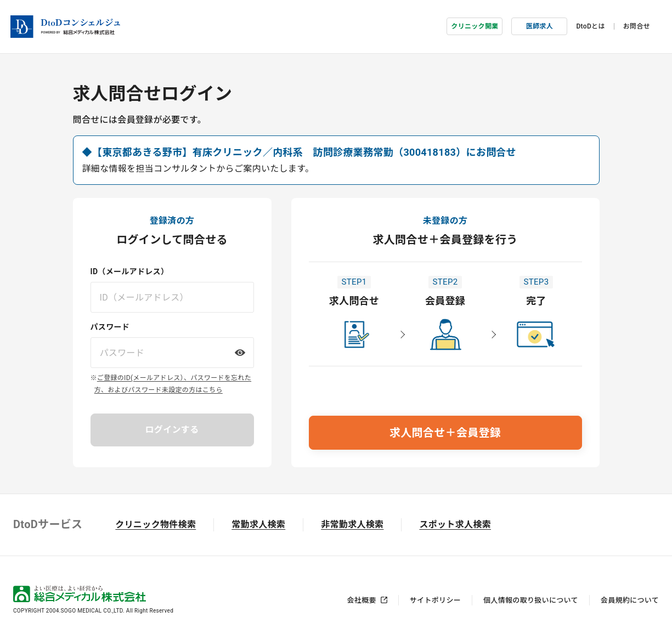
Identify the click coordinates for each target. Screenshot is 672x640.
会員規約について (630, 596)
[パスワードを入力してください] (172, 349)
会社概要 (362, 596)
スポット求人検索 (455, 521)
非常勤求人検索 (352, 521)
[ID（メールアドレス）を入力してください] (172, 293)
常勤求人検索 (258, 521)
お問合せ (637, 25)
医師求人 (540, 25)
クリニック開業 (475, 25)
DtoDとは (590, 25)
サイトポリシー (435, 596)
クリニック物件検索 (156, 521)
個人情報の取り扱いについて (531, 596)
